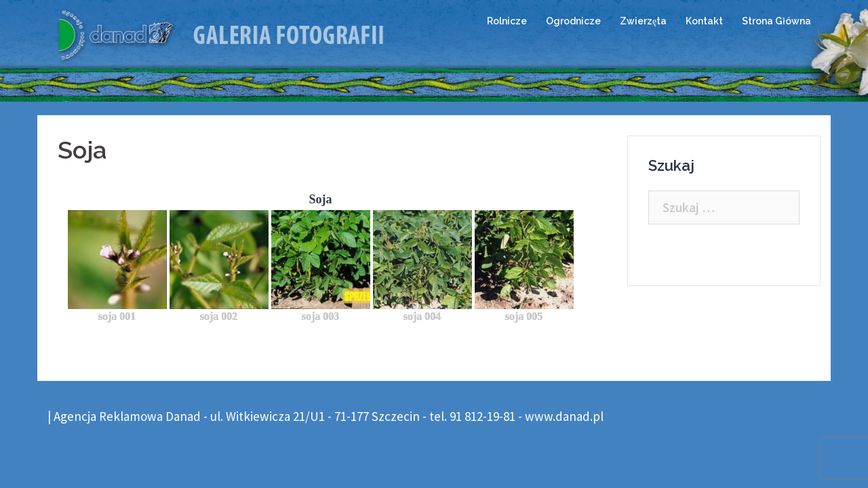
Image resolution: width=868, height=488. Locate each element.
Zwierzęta (643, 21)
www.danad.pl (564, 416)
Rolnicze (507, 21)
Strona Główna (776, 21)
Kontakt (704, 21)
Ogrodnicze (573, 21)
